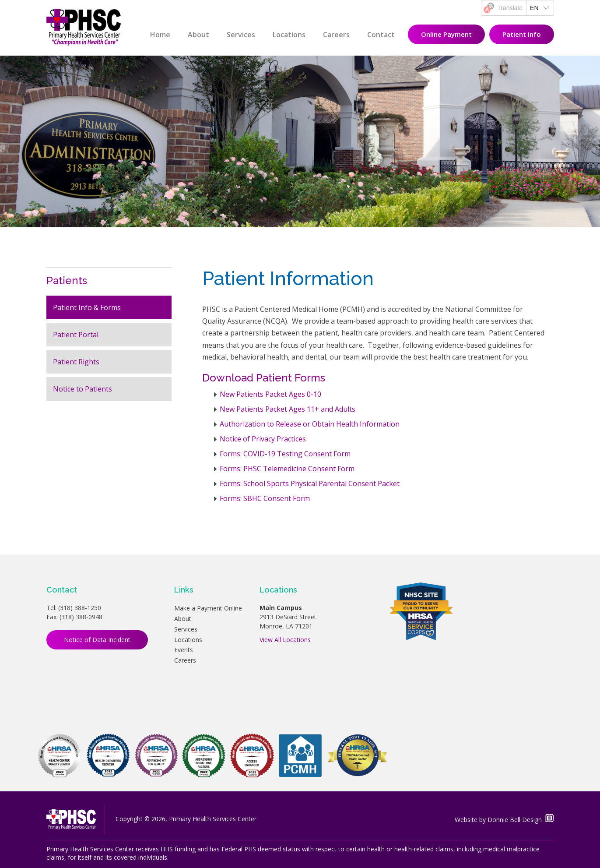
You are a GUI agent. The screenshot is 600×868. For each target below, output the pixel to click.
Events (184, 650)
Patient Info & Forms (87, 307)
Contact (381, 35)
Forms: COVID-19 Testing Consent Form (285, 454)
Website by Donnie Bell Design (504, 820)
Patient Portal (76, 335)
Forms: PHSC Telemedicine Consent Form (287, 469)
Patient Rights (76, 362)
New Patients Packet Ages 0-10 (270, 394)
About (198, 35)
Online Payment (446, 34)
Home (160, 35)
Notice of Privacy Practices (263, 439)
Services (241, 35)
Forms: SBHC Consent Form (265, 498)
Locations (289, 35)
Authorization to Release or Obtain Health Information (310, 424)
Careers (336, 35)
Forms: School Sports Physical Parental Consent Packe (308, 483)
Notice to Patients (82, 389)
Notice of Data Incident (97, 640)
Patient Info (522, 34)
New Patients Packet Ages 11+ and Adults (288, 409)
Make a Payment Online (208, 608)
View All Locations (285, 640)
